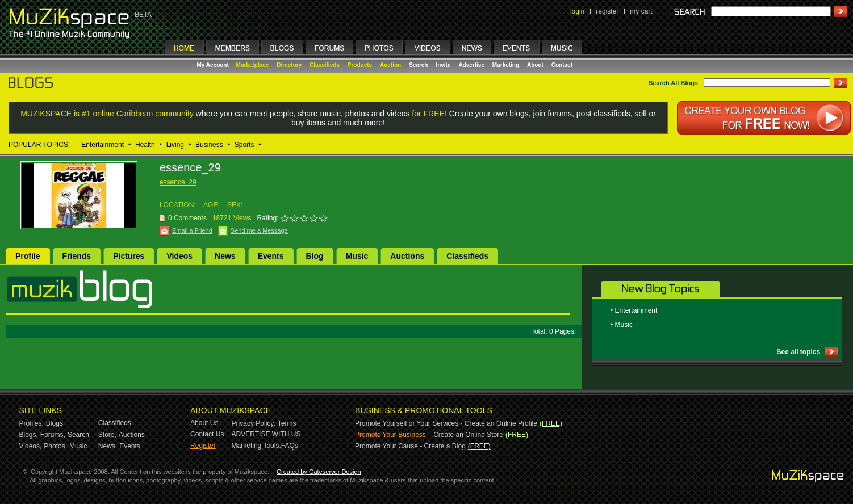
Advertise (471, 65)
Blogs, (29, 435)
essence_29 (178, 182)
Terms (287, 423)
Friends (77, 256)
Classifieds (325, 65)
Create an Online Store (468, 435)
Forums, (53, 435)
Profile (28, 256)
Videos (179, 256)
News (225, 256)
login (577, 11)
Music (357, 256)
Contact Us (207, 434)
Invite (443, 65)
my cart (641, 11)
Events (271, 256)
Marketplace (253, 65)
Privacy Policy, (254, 423)
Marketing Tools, (256, 446)
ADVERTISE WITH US (266, 434)
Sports (244, 145)
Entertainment (103, 145)
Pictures (129, 256)
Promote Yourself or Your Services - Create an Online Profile (446, 423)
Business (209, 145)
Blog (315, 256)
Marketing (506, 65)
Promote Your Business (390, 435)
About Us (204, 423)
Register (203, 446)
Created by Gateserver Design (319, 472)
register (607, 11)
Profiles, (32, 423)
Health (145, 145)
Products (360, 65)
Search (418, 65)
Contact (562, 65)
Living (175, 145)
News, (108, 446)
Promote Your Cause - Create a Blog (410, 446)
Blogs (55, 423)
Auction (390, 65)
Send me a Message (259, 230)
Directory (289, 65)
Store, (107, 435)
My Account (214, 65)
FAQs (290, 446)
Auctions (407, 256)
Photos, (55, 446)
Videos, (31, 446)
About (535, 65)
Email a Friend (192, 230)
